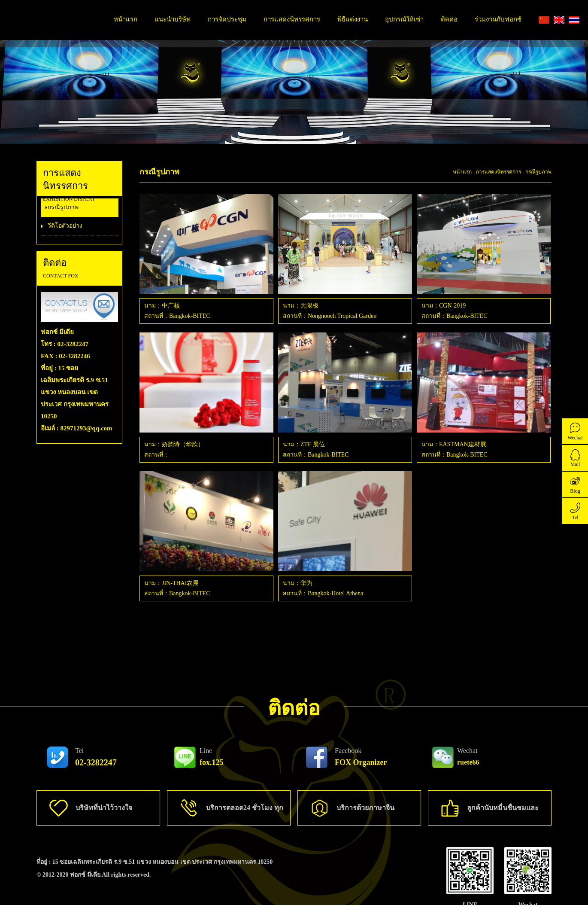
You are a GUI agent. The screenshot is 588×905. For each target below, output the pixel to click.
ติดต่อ (449, 19)
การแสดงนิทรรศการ (292, 19)
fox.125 (212, 757)
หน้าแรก (126, 19)
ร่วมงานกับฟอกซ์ (498, 19)
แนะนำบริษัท (173, 19)
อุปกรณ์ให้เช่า (404, 19)
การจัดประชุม (227, 19)
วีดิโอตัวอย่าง (65, 226)
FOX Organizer (361, 757)
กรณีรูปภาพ (63, 207)
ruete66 (468, 756)
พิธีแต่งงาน (353, 19)
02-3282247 (96, 757)
